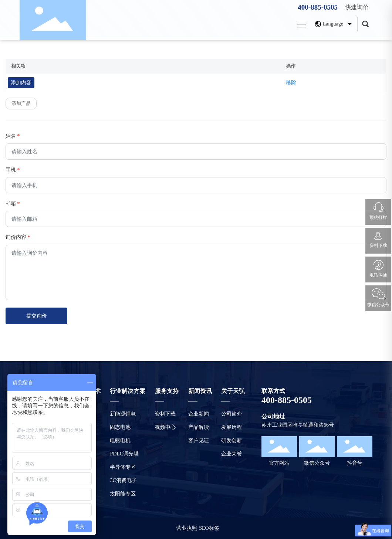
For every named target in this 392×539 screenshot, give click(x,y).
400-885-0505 (318, 7)
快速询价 (357, 7)
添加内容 (21, 83)
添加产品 (21, 103)
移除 (291, 83)
